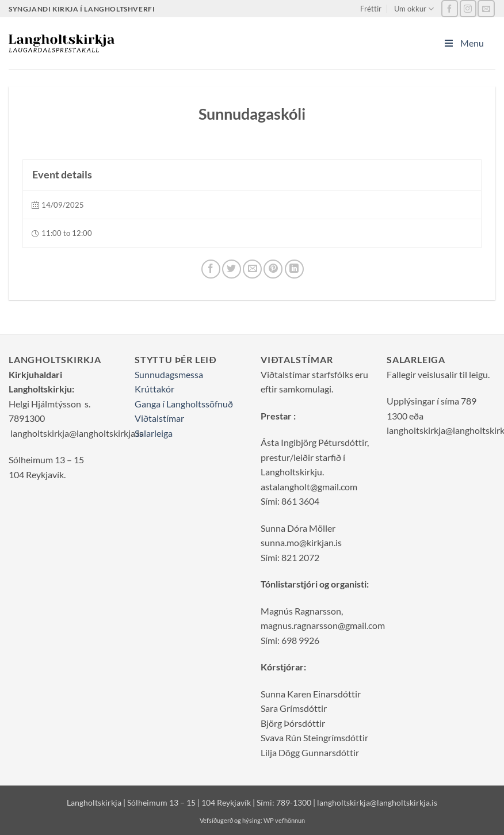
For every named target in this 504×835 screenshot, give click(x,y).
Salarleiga (154, 433)
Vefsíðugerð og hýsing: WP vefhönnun (252, 820)
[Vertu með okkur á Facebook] (450, 8)
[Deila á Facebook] (211, 269)
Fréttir (371, 9)
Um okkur (414, 9)
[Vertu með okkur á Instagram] (468, 8)
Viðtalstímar (159, 418)
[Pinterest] (273, 269)
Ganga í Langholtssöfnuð (184, 404)
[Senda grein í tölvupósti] (252, 269)
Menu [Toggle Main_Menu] (463, 43)
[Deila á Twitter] (232, 269)
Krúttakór (154, 389)
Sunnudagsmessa (169, 374)
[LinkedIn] (294, 269)
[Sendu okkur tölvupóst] (486, 8)
